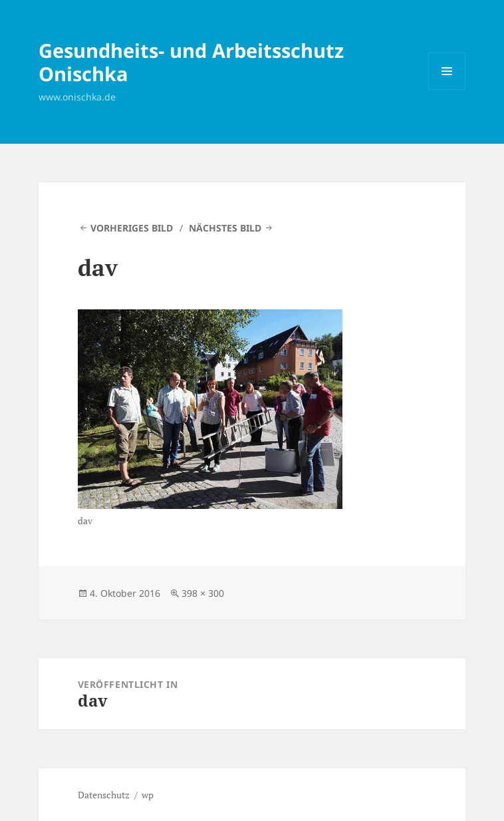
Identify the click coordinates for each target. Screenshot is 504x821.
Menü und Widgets (447, 89)
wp (148, 795)
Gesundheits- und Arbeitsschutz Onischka (191, 62)
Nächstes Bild (225, 228)
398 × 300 (203, 593)
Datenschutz (104, 795)
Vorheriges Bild (132, 228)
